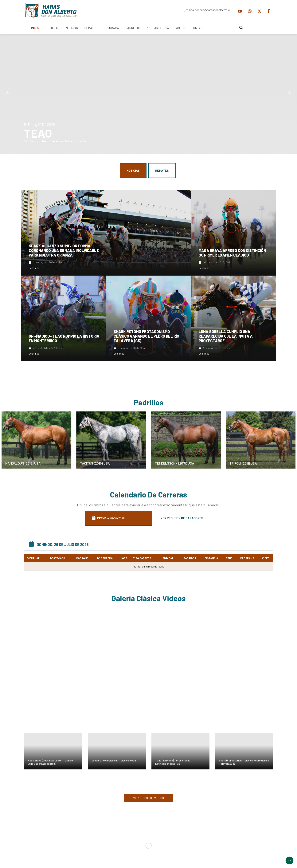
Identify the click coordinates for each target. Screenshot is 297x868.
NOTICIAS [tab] (133, 170)
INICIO (35, 28)
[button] (7, 92)
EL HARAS (52, 28)
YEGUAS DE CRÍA (158, 28)
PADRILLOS (133, 28)
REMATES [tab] (162, 170)
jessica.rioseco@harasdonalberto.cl (208, 10)
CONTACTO (199, 28)
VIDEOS (180, 28)
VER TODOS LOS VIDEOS (148, 798)
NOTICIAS (72, 28)
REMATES (91, 28)
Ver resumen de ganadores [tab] (182, 518)
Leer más (34, 268)
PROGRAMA (111, 28)
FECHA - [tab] (119, 518)
